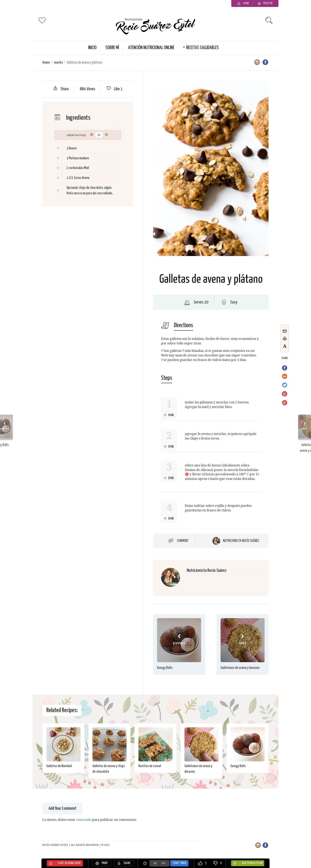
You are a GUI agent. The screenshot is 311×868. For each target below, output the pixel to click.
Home (46, 63)
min (163, 863)
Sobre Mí (112, 48)
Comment (183, 541)
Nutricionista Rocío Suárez (241, 541)
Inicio (92, 48)
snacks (58, 63)
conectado (84, 820)
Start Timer (179, 863)
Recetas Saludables (203, 48)
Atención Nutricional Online (151, 48)
